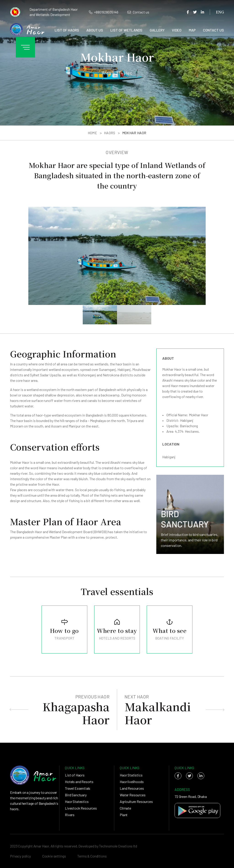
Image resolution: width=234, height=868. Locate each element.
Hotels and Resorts (79, 782)
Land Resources (132, 788)
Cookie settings (54, 856)
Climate (125, 808)
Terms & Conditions (92, 856)
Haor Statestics (77, 801)
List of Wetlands (126, 30)
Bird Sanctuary (76, 795)
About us (95, 30)
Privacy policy (20, 856)
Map (192, 30)
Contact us (138, 12)
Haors (110, 133)
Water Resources (133, 795)
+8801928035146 (104, 12)
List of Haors (67, 30)
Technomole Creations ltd (118, 846)
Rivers (70, 815)
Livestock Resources (81, 808)
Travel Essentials (78, 788)
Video (177, 30)
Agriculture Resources (136, 801)
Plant (124, 815)
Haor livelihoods (132, 782)
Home (92, 133)
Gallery (157, 30)
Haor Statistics (131, 775)
